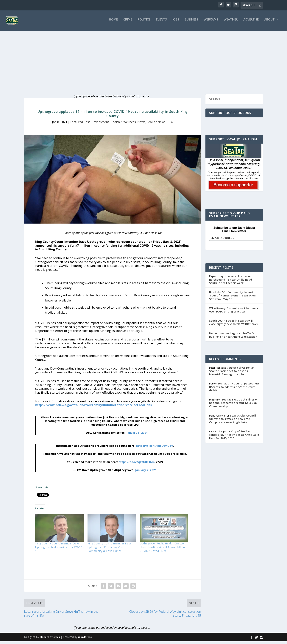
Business (191, 22)
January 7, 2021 (146, 472)
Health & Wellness (123, 125)
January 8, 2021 (137, 435)
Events (161, 22)
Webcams (211, 22)
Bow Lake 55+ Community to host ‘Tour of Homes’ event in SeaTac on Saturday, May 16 (232, 297)
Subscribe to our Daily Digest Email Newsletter (234, 232)
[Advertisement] (143, 62)
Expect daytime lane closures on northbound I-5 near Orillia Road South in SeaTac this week (231, 282)
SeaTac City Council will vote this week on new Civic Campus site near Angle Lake (233, 421)
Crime (128, 22)
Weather (231, 22)
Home (113, 22)
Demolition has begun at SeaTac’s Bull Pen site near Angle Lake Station (233, 337)
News (141, 125)
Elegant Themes (50, 640)
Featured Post (80, 125)
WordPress (85, 640)
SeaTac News (156, 125)
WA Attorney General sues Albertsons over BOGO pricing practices (234, 312)
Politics (144, 22)
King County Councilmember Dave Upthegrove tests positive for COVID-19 (59, 550)
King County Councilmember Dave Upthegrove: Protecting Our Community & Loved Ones (110, 550)
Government (100, 125)
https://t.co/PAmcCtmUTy (155, 448)
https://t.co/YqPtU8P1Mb (137, 464)
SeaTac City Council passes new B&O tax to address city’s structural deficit (234, 389)
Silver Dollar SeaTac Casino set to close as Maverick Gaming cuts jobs (232, 373)
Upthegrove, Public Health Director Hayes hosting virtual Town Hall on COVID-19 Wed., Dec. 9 (162, 550)
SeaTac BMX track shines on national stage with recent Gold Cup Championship (234, 405)
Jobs (176, 22)
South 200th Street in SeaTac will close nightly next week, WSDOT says (233, 324)
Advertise (251, 22)
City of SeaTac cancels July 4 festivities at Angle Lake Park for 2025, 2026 (234, 437)
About (269, 22)
